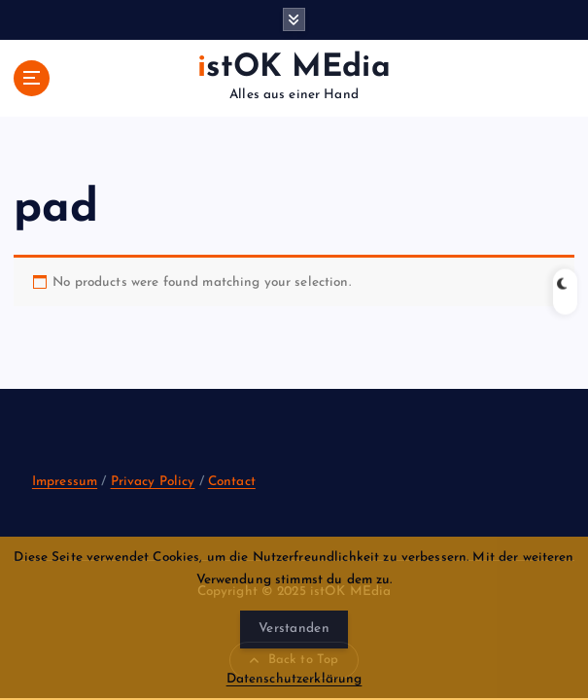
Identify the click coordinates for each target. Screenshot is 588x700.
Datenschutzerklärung (294, 679)
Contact (232, 482)
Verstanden (294, 629)
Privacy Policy (153, 482)
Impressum (65, 482)
